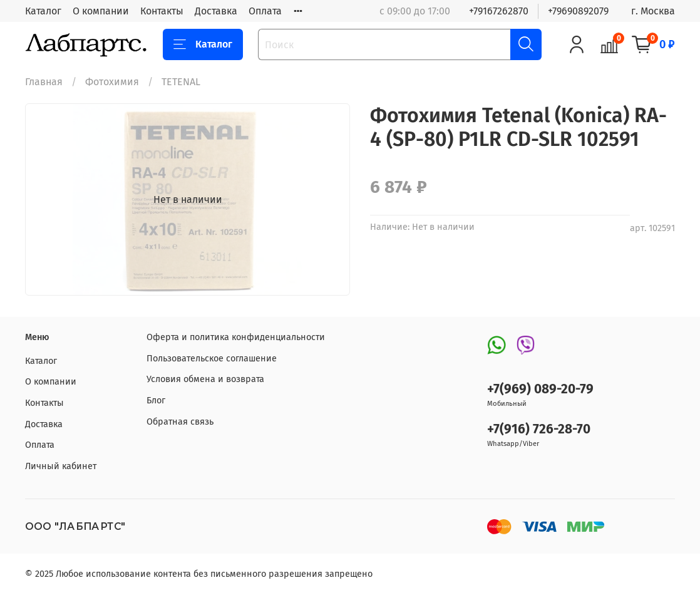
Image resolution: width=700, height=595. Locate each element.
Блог (156, 401)
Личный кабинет (61, 466)
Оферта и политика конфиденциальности (236, 337)
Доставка (216, 11)
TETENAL (181, 82)
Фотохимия (112, 82)
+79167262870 (499, 11)
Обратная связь (180, 422)
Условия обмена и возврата (205, 379)
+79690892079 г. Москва (611, 11)
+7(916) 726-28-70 (539, 429)
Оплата (265, 11)
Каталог (43, 11)
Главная (44, 82)
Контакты (162, 11)
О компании (101, 11)
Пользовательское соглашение (212, 359)
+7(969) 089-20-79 (540, 389)
